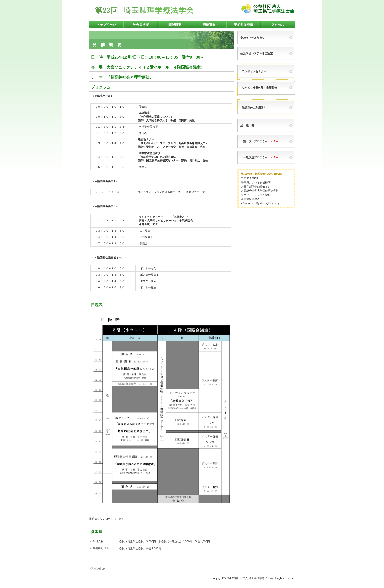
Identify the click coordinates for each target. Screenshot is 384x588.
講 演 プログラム (259, 141)
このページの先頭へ (98, 569)
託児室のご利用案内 (254, 108)
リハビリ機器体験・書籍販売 (259, 88)
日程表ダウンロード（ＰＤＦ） (108, 519)
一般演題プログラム (259, 157)
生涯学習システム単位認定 (257, 53)
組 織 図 (247, 125)
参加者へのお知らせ (253, 37)
